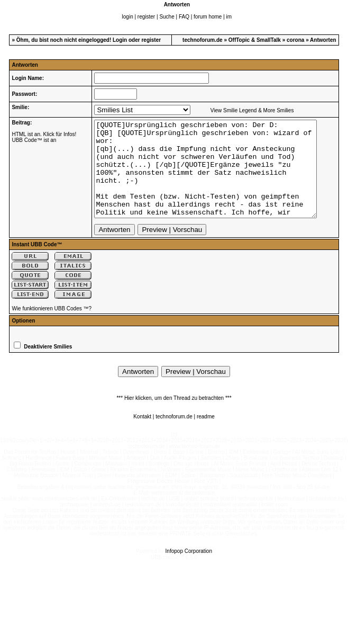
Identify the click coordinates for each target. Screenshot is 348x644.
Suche (167, 17)
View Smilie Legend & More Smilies (245, 110)
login (128, 17)
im (229, 17)
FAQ (184, 17)
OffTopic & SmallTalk (255, 40)
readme (206, 436)
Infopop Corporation (189, 570)
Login (120, 40)
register (146, 17)
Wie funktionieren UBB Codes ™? (52, 328)
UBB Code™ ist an (34, 140)
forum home (208, 17)
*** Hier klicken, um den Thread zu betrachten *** (174, 417)
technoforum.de (203, 40)
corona (295, 40)
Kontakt (142, 436)
